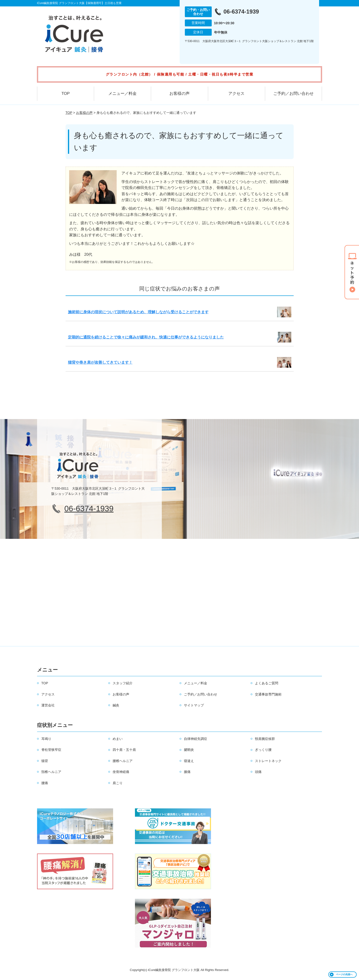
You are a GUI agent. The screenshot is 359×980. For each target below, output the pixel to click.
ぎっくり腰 (263, 750)
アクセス (236, 94)
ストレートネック (268, 761)
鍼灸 (116, 705)
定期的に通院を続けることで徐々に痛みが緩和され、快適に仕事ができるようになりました (146, 337)
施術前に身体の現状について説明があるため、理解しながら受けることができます (138, 312)
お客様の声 (179, 94)
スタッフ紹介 (123, 683)
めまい (118, 739)
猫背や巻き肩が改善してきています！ (100, 362)
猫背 (45, 761)
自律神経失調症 (196, 739)
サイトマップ (194, 705)
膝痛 (187, 772)
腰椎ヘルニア (123, 761)
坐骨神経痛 (121, 772)
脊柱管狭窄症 (51, 750)
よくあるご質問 (267, 683)
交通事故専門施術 (268, 694)
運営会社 (48, 705)
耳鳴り (46, 739)
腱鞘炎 (189, 750)
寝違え (189, 761)
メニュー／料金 (122, 94)
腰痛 (45, 783)
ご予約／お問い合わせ (293, 94)
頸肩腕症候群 (265, 739)
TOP (66, 94)
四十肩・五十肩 (124, 750)
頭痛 (258, 772)
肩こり (118, 783)
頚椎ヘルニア (51, 772)
